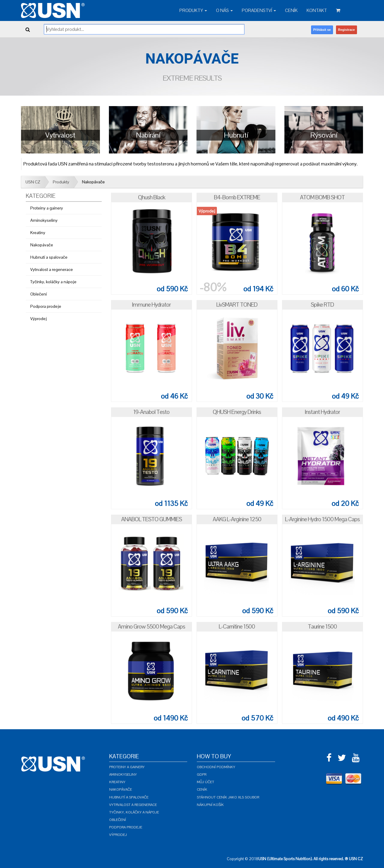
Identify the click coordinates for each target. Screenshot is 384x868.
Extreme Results (192, 78)
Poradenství (259, 10)
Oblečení (39, 294)
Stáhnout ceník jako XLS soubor (228, 797)
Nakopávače (93, 182)
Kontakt (317, 10)
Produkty (193, 10)
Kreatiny (38, 233)
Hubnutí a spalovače (49, 257)
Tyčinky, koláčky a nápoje (53, 282)
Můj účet (205, 782)
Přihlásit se (322, 30)
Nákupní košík (210, 805)
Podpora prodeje (46, 306)
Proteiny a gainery (47, 208)
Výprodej (39, 319)
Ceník (291, 10)
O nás (224, 10)
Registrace (346, 30)
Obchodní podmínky (216, 767)
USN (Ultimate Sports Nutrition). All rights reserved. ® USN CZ (311, 859)
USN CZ (33, 182)
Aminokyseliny (44, 220)
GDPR (202, 774)
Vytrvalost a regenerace (52, 269)
